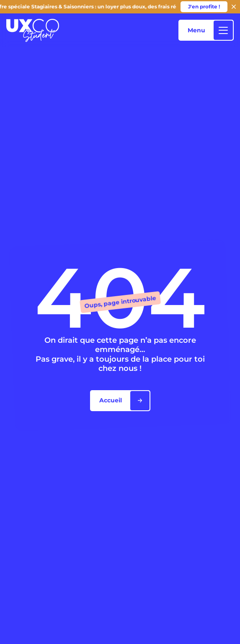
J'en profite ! (204, 7)
